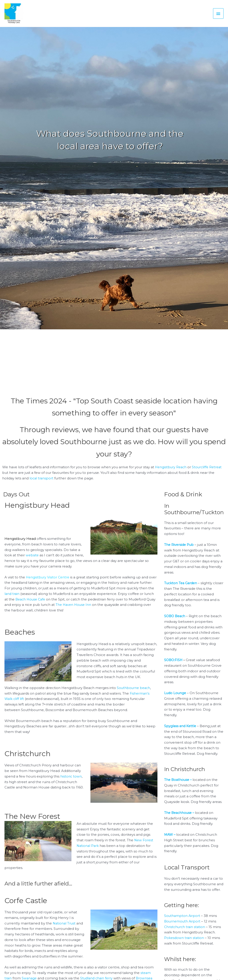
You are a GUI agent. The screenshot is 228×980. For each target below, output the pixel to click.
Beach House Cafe (46, 603)
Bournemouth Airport (183, 925)
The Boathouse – (179, 784)
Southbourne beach (134, 692)
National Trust (65, 927)
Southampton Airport (182, 919)
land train (28, 597)
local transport (42, 482)
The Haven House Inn (102, 609)
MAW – (170, 839)
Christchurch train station (185, 931)
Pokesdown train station (184, 942)
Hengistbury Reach (171, 471)
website (32, 559)
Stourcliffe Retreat (209, 471)
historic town (71, 780)
